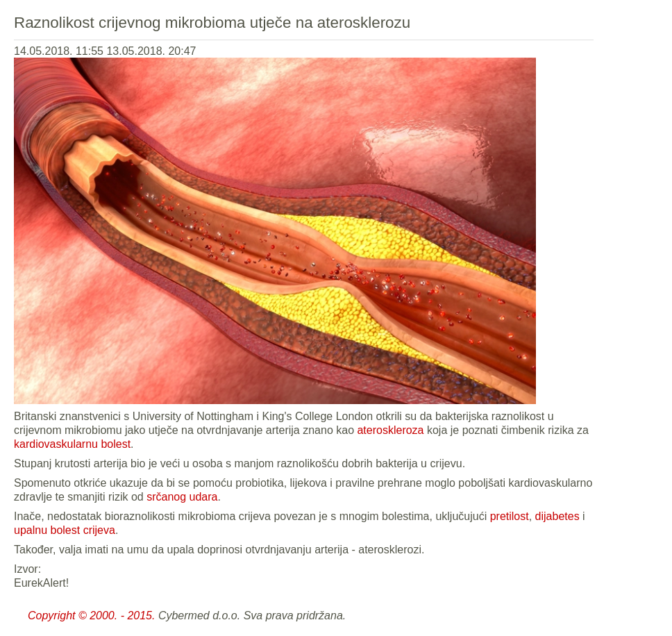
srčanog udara (182, 497)
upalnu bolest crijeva (65, 530)
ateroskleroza (390, 430)
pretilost (510, 516)
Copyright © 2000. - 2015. (91, 616)
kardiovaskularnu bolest (72, 444)
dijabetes (557, 516)
